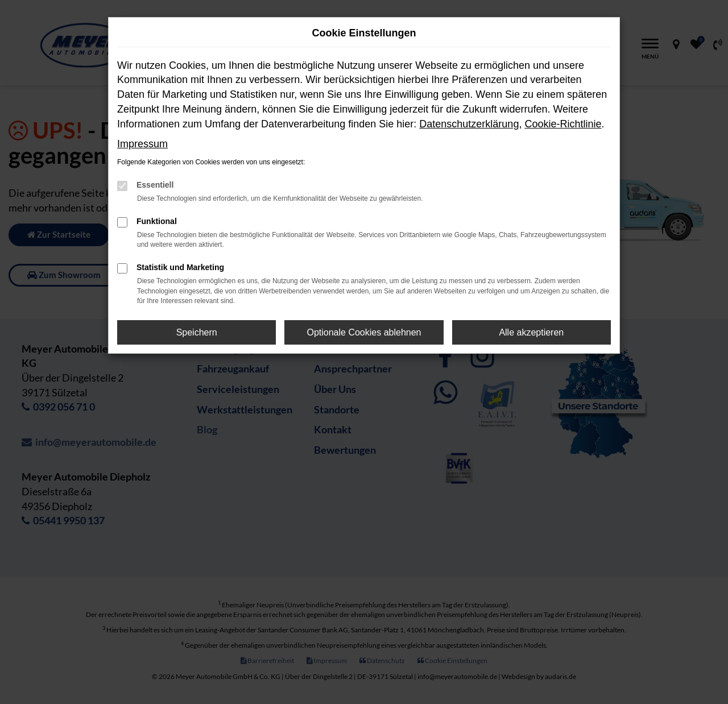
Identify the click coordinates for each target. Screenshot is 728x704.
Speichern (197, 332)
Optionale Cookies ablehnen (364, 332)
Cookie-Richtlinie (563, 124)
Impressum (142, 144)
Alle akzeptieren (531, 332)
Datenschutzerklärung (469, 124)
